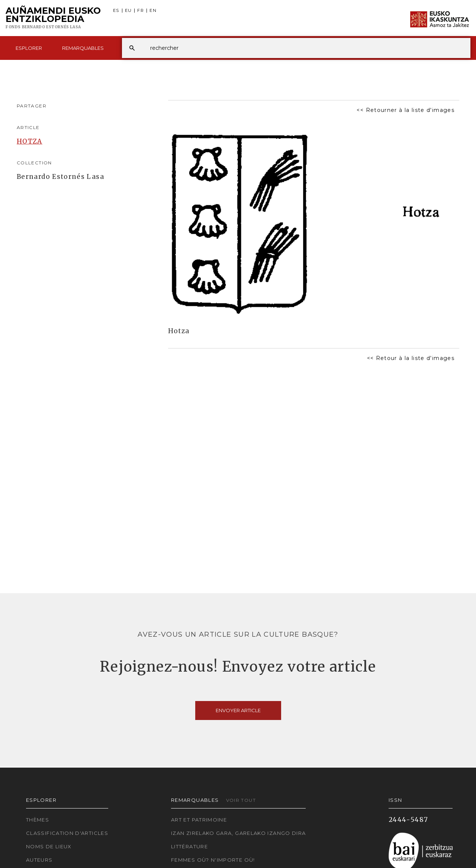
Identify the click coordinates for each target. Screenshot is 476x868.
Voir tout (241, 800)
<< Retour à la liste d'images (411, 358)
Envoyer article (238, 710)
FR (141, 11)
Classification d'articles (67, 833)
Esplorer (29, 48)
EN (153, 11)
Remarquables (83, 48)
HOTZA (30, 141)
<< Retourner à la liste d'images (406, 110)
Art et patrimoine (199, 820)
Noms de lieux (49, 846)
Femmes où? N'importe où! (213, 860)
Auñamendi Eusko (53, 18)
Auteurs (39, 860)
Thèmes (38, 820)
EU (128, 11)
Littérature (189, 846)
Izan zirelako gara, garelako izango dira (238, 833)
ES (116, 11)
